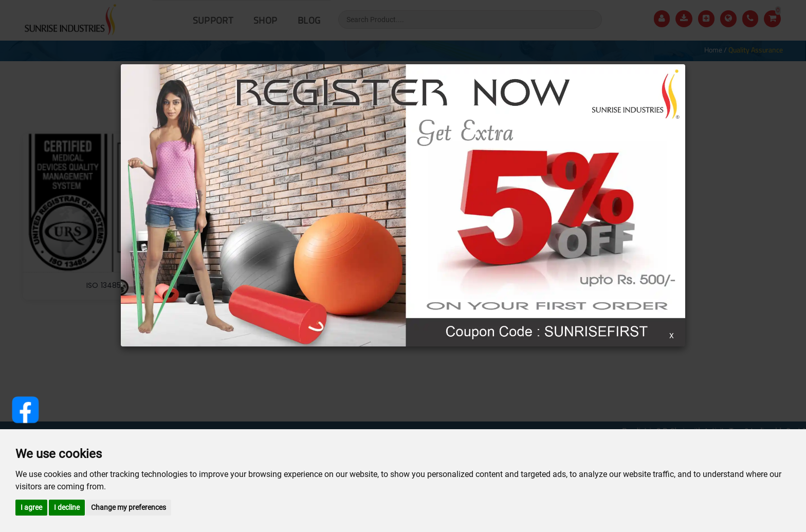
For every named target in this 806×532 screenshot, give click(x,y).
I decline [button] (67, 507)
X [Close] (672, 336)
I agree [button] (31, 507)
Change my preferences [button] (129, 507)
